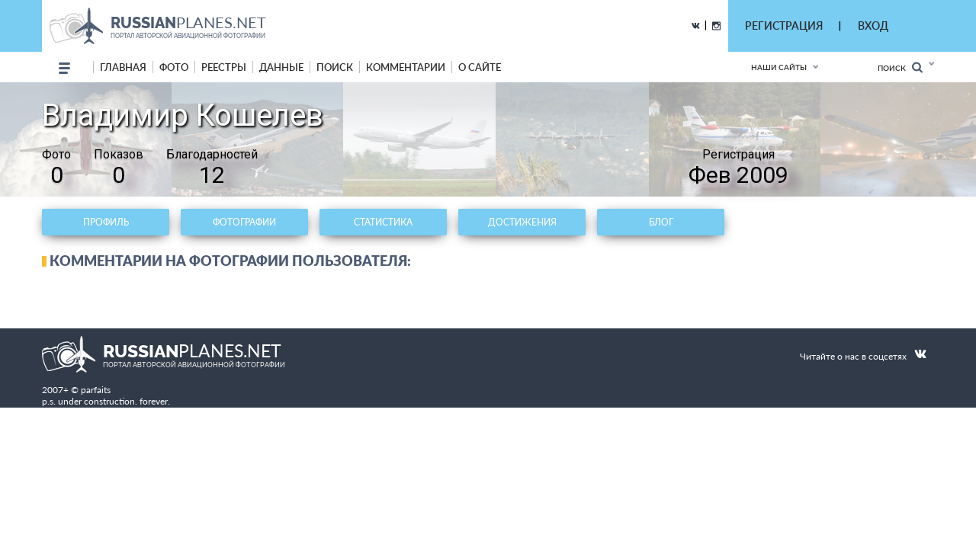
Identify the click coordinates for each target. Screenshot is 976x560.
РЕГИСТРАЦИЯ (784, 26)
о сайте (480, 67)
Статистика (383, 222)
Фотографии (244, 222)
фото (174, 67)
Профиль (106, 222)
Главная (123, 67)
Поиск (900, 67)
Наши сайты (779, 67)
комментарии (406, 67)
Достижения (522, 222)
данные (281, 67)
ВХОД (873, 26)
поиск (335, 67)
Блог (661, 222)
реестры (224, 67)
